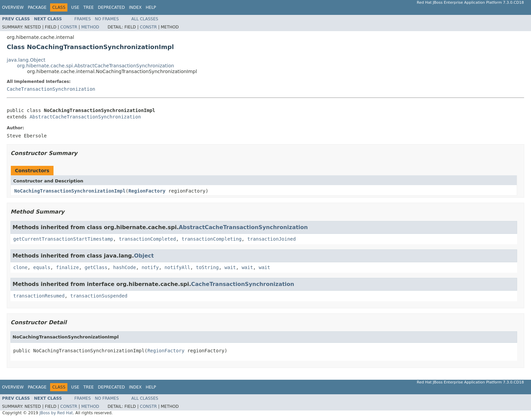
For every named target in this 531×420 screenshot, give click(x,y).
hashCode (124, 267)
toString (207, 267)
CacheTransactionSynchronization (51, 89)
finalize (67, 267)
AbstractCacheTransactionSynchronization (85, 117)
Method (90, 27)
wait (230, 267)
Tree (89, 7)
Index (135, 7)
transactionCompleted (147, 239)
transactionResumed (39, 296)
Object (144, 256)
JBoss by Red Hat (56, 413)
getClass (96, 267)
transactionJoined (271, 239)
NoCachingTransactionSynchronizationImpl (70, 191)
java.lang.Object (26, 60)
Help (151, 7)
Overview (13, 7)
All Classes (145, 19)
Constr (69, 27)
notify (150, 267)
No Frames (107, 19)
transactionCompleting (211, 239)
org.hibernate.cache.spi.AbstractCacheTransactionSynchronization (95, 66)
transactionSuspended (99, 296)
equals (42, 267)
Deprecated (111, 7)
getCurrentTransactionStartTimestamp (63, 239)
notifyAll (177, 267)
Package (37, 7)
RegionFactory (147, 191)
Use (75, 7)
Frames (83, 19)
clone (20, 267)
